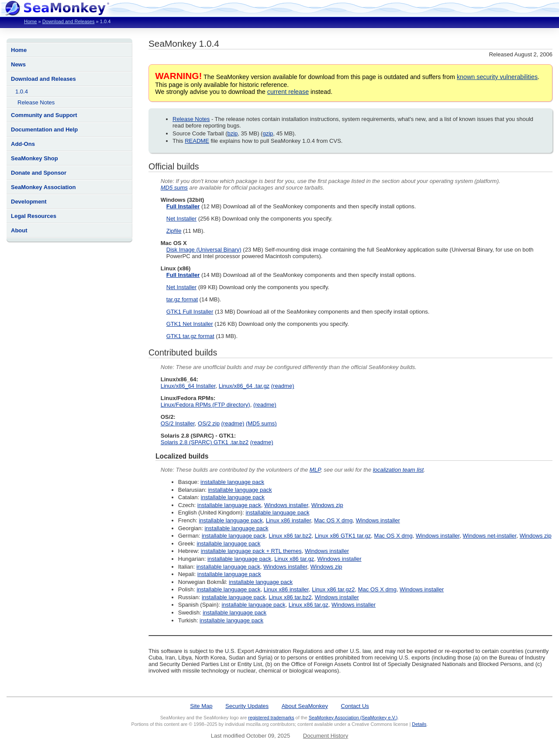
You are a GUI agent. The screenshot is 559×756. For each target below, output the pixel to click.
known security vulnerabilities (497, 77)
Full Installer (183, 206)
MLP (315, 470)
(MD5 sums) (261, 423)
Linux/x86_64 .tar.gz (244, 386)
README (197, 141)
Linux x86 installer (288, 520)
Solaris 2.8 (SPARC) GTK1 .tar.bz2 (205, 442)
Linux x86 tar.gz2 (333, 589)
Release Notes (36, 102)
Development (29, 202)
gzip (268, 133)
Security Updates (247, 706)
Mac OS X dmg (333, 520)
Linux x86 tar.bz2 (290, 536)
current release (288, 92)
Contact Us (355, 706)
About (19, 230)
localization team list (398, 470)
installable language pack (232, 482)
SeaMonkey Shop (35, 158)
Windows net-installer (490, 536)
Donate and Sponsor (39, 173)
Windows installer (286, 505)
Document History (326, 736)
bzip (233, 133)
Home (30, 21)
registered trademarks (271, 718)
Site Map (201, 706)
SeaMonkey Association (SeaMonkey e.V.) (353, 718)
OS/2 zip (209, 423)
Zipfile (174, 231)
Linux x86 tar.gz (294, 559)
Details (419, 724)
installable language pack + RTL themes (251, 551)
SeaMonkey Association (43, 187)
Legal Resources (34, 216)
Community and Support (44, 115)
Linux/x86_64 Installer (188, 386)
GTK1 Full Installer (190, 312)
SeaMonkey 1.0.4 (184, 43)
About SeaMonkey (305, 706)
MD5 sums (174, 188)
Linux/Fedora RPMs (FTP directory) (205, 405)
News (18, 64)
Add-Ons (23, 144)
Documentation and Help (44, 129)
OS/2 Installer (178, 423)
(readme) (283, 386)
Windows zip (327, 505)
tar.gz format (182, 299)
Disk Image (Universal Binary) (204, 250)
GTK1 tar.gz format (190, 336)
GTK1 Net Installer (190, 324)
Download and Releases (69, 21)
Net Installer (181, 219)
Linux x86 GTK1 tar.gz (343, 536)
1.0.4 (22, 91)
